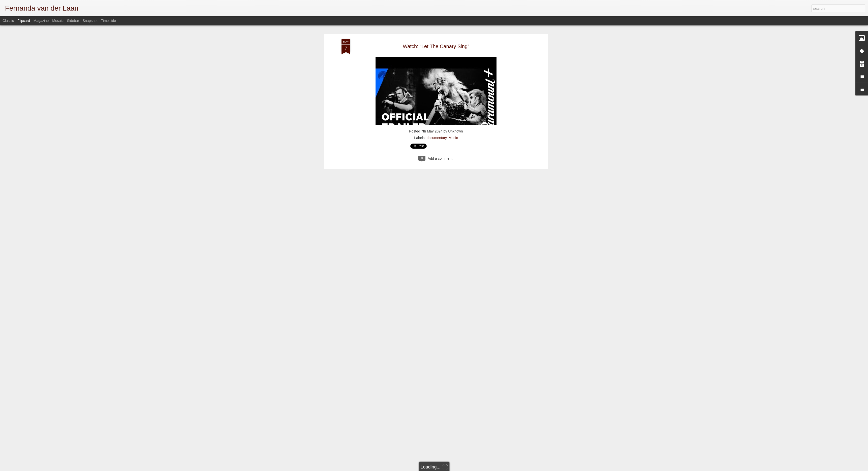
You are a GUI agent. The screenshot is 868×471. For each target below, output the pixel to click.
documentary (437, 25)
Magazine (41, 21)
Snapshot (90, 21)
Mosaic (58, 21)
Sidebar (73, 21)
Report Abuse (525, 468)
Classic (8, 21)
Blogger (510, 468)
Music (453, 25)
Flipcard (24, 21)
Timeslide (108, 21)
